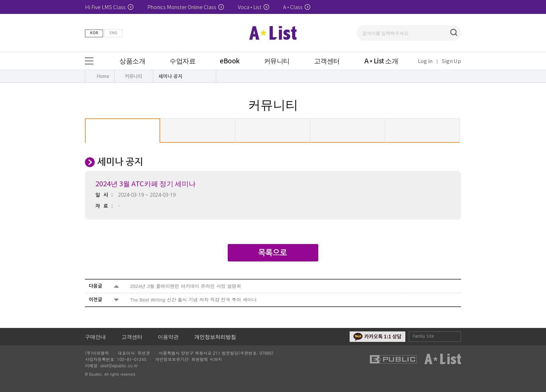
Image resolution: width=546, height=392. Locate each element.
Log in (425, 61)
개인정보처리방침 (215, 336)
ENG (114, 33)
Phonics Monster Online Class (186, 7)
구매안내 (95, 336)
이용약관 (168, 336)
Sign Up (451, 61)
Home (103, 76)
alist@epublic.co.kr (119, 365)
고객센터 (132, 336)
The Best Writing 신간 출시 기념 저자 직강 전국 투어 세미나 (193, 300)
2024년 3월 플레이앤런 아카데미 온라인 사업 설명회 (186, 286)
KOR (94, 33)
